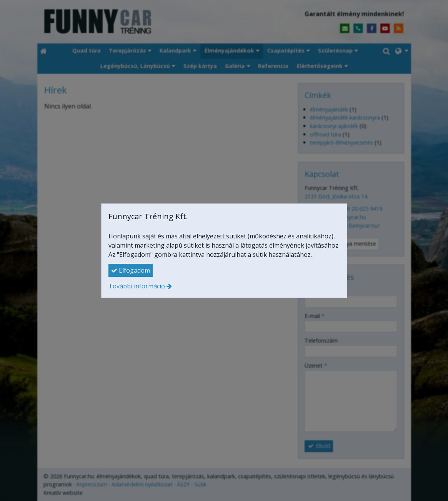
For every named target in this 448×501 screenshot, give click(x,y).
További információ (137, 286)
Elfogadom (131, 270)
